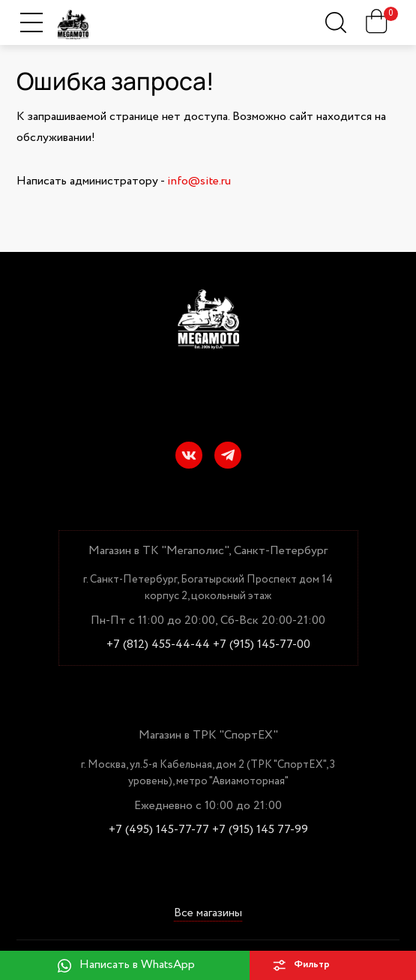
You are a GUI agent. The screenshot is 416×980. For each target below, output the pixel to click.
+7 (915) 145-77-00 (262, 645)
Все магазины (208, 913)
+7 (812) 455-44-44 (158, 645)
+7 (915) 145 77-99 (260, 830)
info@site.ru (199, 181)
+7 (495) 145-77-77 (159, 830)
